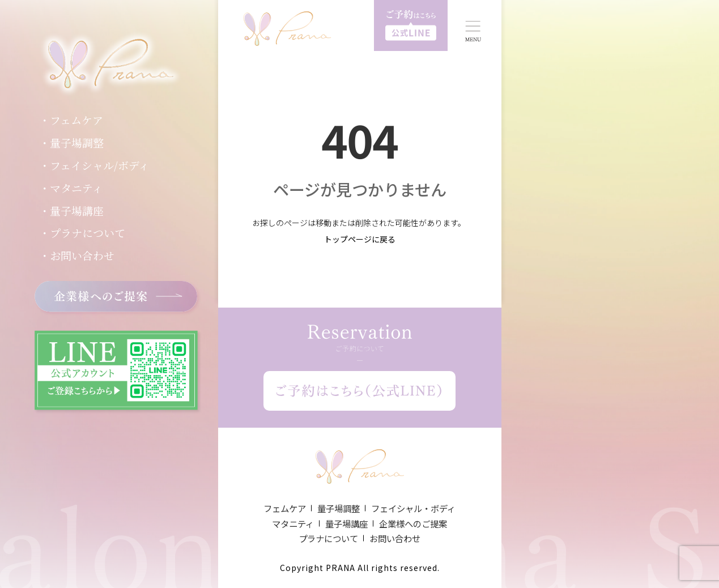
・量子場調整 (71, 142)
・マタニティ (71, 188)
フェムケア (285, 508)
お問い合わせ (395, 538)
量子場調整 (339, 508)
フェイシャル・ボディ (413, 508)
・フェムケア (71, 120)
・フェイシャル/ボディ (94, 165)
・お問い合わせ (77, 255)
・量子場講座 (71, 210)
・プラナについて (82, 233)
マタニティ (293, 523)
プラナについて (328, 538)
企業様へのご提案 (413, 523)
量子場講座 (346, 523)
